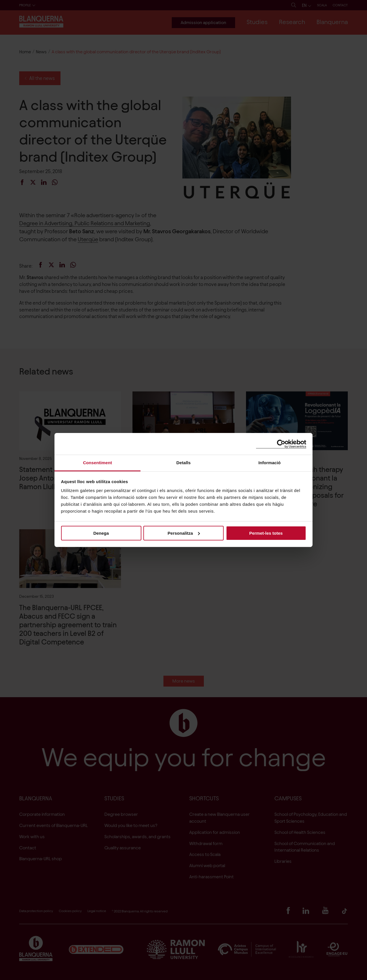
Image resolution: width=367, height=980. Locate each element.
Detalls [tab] (183, 463)
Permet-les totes (266, 533)
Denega (101, 533)
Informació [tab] (270, 463)
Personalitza (184, 533)
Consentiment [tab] (97, 463)
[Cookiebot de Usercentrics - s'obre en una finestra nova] (281, 444)
